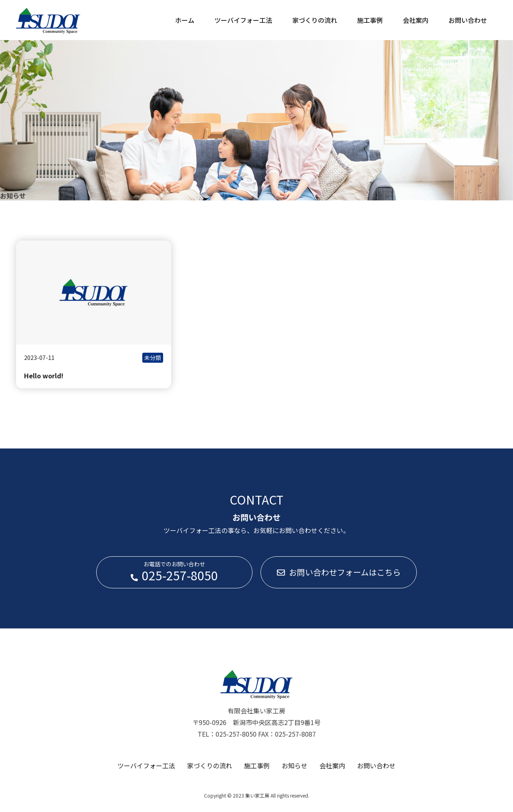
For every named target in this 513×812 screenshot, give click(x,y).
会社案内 (416, 20)
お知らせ (295, 766)
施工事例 (370, 20)
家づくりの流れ (315, 20)
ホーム (185, 20)
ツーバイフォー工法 (243, 20)
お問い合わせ (468, 20)
